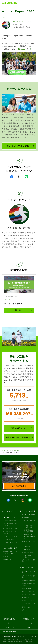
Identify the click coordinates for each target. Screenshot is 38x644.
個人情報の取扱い (9, 619)
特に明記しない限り (10, 639)
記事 (28, 627)
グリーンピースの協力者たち (11, 532)
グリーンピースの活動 (28, 511)
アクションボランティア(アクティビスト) (29, 605)
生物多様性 (27, 546)
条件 (9, 623)
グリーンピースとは (9, 517)
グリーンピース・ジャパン (22, 22)
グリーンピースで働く (29, 594)
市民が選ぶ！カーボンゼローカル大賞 (30, 537)
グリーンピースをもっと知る (18, 146)
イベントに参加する (28, 591)
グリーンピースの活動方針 (29, 561)
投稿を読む (18, 310)
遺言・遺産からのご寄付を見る (18, 437)
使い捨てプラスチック (29, 542)
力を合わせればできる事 (29, 572)
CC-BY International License (12, 641)
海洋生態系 (27, 549)
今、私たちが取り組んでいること (29, 556)
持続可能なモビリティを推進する (30, 531)
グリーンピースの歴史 (11, 528)
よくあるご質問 (9, 539)
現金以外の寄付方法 (29, 581)
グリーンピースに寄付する (29, 577)
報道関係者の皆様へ (28, 552)
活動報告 (7, 556)
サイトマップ (9, 627)
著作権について (29, 619)
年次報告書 (8, 559)
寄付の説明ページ (18, 428)
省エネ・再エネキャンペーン (30, 521)
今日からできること (27, 568)
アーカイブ (29, 623)
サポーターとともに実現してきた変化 (11, 552)
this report (23, 49)
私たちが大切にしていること (11, 525)
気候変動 (26, 518)
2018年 (5, 17)
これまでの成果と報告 (10, 548)
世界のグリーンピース (11, 542)
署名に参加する (27, 588)
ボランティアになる (28, 600)
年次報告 (17, 450)
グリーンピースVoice (11, 536)
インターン (26, 597)
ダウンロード (26, 610)
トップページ (7, 450)
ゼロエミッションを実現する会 (30, 526)
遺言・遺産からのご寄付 (29, 585)
